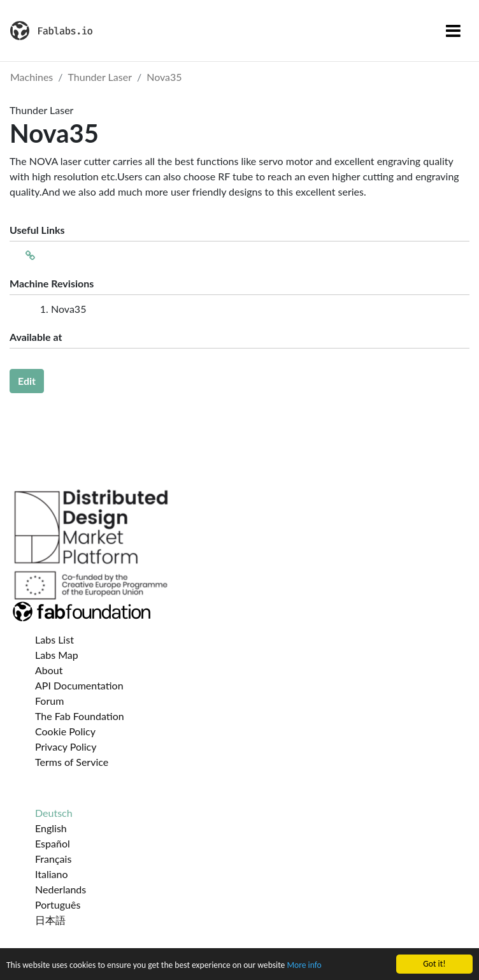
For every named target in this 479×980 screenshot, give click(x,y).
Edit (27, 381)
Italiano (52, 874)
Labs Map (57, 655)
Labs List (54, 639)
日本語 (50, 920)
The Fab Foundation (80, 716)
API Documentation (79, 685)
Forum (49, 701)
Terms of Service (72, 762)
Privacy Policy (66, 746)
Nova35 (164, 77)
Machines (32, 77)
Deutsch (54, 813)
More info (304, 966)
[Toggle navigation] (453, 31)
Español (53, 843)
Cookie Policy (65, 731)
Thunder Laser (100, 77)
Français (53, 859)
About (49, 670)
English (51, 828)
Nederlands (61, 889)
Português (58, 904)
